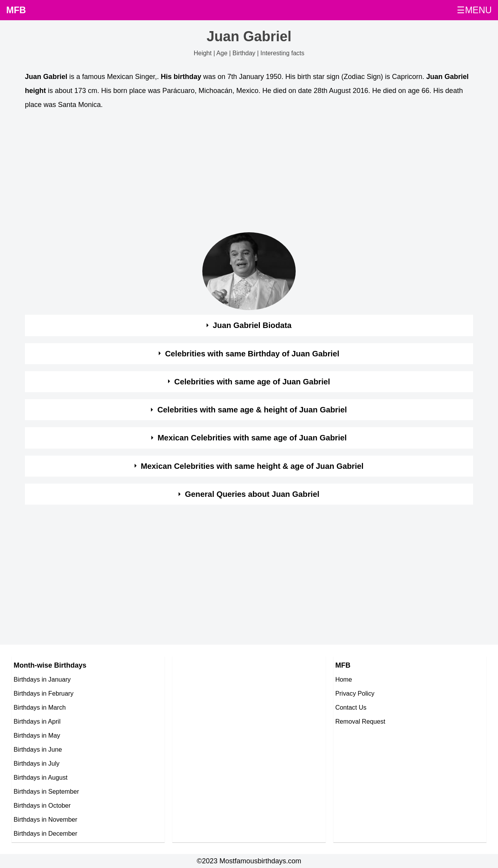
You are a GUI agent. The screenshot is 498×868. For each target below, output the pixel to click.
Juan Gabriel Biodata (252, 325)
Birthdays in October (42, 805)
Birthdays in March (40, 707)
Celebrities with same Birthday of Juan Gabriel (252, 354)
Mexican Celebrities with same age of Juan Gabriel (252, 438)
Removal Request (360, 721)
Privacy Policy (355, 693)
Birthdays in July (37, 763)
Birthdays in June (38, 749)
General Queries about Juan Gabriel (252, 494)
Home (344, 679)
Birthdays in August (41, 777)
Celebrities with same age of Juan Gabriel (252, 382)
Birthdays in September (46, 791)
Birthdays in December (46, 833)
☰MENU (474, 10)
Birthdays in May (37, 735)
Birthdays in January (42, 679)
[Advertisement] (249, 173)
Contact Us (351, 707)
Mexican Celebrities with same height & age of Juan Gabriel (252, 466)
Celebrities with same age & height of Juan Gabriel (252, 410)
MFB (16, 10)
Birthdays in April (37, 721)
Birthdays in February (44, 693)
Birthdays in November (46, 819)
